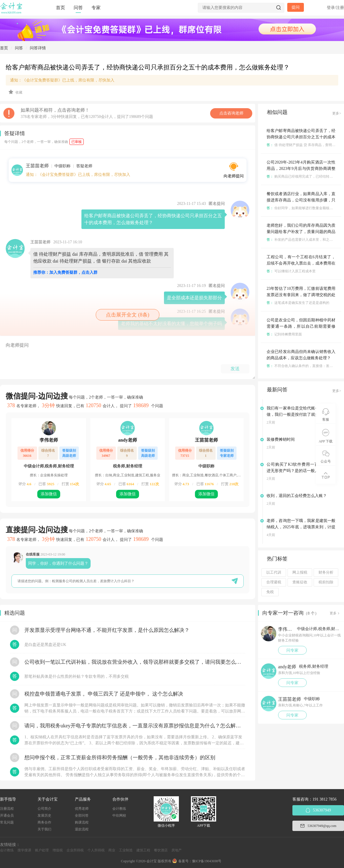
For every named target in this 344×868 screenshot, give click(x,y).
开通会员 (7, 815)
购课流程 (82, 822)
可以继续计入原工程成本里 (291, 271)
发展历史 (44, 815)
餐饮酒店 (161, 850)
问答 (78, 8)
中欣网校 (119, 815)
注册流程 (7, 809)
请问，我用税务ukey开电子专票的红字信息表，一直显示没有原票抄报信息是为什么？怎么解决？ (135, 726)
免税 (270, 592)
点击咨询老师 (231, 113)
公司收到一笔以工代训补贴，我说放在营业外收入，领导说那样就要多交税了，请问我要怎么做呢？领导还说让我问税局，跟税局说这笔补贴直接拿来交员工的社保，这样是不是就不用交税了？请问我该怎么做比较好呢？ (135, 662)
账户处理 (42, 850)
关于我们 (44, 829)
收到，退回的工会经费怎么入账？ (297, 496)
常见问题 (7, 822)
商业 (112, 850)
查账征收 (300, 582)
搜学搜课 (24, 850)
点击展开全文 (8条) (128, 315)
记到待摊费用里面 (284, 334)
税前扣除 (326, 582)
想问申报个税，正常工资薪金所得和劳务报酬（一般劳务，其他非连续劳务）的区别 (120, 758)
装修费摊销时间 (281, 439)
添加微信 (49, 494)
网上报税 (300, 572)
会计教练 (119, 809)
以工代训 (274, 572)
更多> (337, 113)
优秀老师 (82, 809)
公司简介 (44, 809)
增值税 (58, 850)
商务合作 (44, 822)
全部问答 (82, 815)
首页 (60, 8)
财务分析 (326, 572)
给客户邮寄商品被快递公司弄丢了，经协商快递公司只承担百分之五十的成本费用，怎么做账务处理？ (301, 137)
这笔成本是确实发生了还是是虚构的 (298, 303)
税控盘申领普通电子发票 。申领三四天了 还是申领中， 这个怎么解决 (104, 694)
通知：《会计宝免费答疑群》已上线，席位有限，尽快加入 (62, 80)
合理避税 (274, 582)
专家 (96, 8)
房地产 (177, 850)
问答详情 (38, 48)
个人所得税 (96, 850)
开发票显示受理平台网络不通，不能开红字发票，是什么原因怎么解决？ (107, 630)
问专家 (292, 650)
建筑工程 (143, 850)
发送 (235, 369)
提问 (296, 7)
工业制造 (126, 850)
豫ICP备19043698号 (207, 861)
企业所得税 (75, 850)
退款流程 (82, 829)
